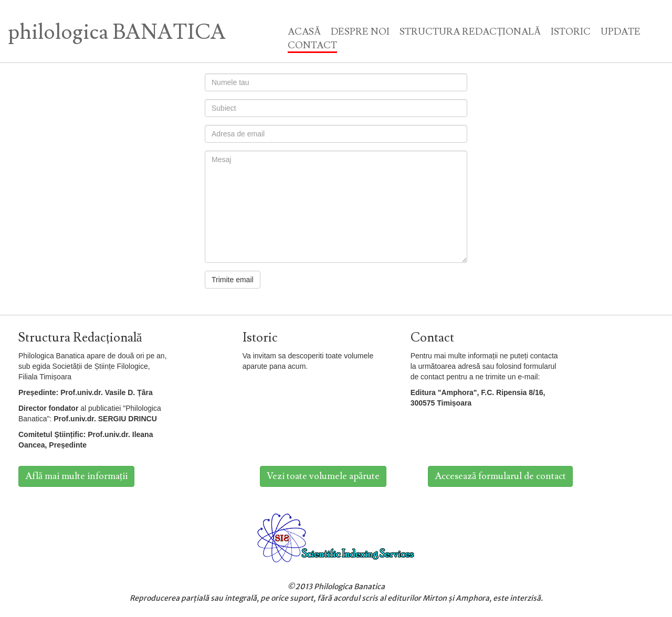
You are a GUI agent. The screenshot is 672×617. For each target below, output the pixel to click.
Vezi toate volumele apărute (323, 476)
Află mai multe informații (76, 476)
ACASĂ (304, 32)
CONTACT (312, 45)
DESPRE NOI (360, 32)
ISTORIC (571, 32)
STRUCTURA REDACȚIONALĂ (470, 32)
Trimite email (233, 280)
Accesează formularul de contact (500, 476)
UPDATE (621, 32)
